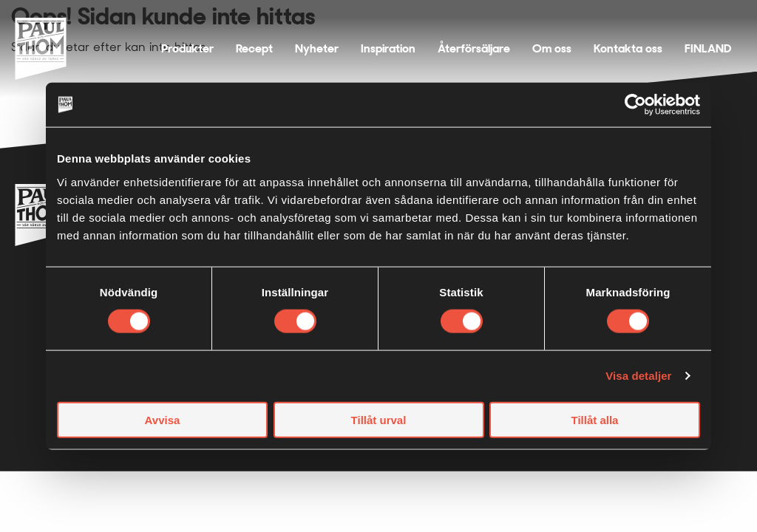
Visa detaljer (638, 376)
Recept (254, 48)
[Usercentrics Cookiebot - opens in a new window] (635, 105)
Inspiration (388, 48)
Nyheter (317, 48)
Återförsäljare (474, 48)
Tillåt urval (379, 419)
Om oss (552, 48)
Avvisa (163, 419)
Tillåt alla (595, 419)
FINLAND (708, 48)
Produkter (187, 48)
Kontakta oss (628, 48)
